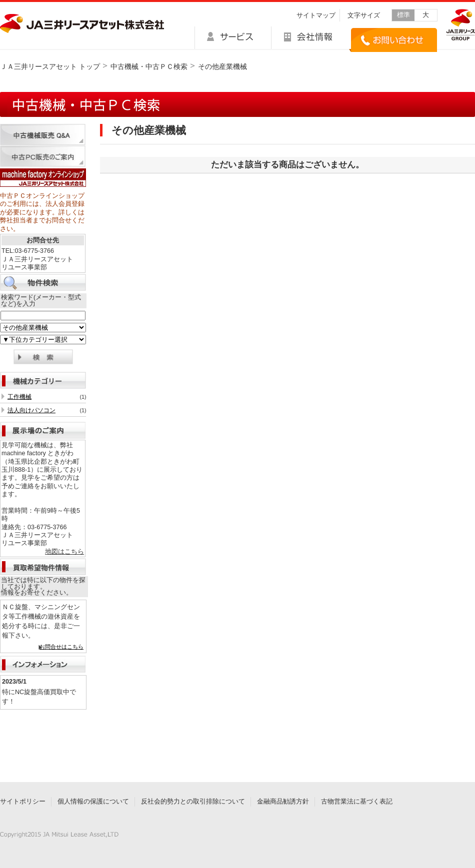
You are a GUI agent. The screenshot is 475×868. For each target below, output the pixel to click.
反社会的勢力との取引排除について (193, 802)
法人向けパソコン (31, 410)
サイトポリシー (23, 802)
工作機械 (19, 397)
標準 (403, 15)
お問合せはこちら (61, 647)
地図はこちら (64, 552)
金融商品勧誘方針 (283, 802)
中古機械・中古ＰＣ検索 (149, 66)
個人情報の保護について (93, 802)
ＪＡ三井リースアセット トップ (50, 66)
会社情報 (310, 38)
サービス (233, 38)
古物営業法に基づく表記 (357, 802)
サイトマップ (316, 15)
